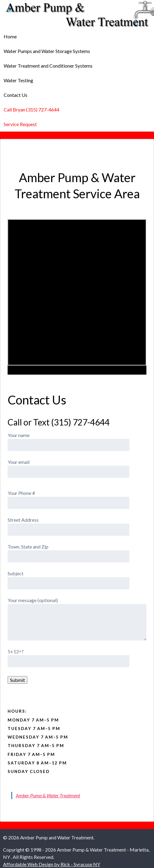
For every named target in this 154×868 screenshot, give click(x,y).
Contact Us (16, 95)
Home (10, 36)
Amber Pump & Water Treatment (48, 795)
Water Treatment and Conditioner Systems (48, 66)
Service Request (20, 124)
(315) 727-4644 (80, 422)
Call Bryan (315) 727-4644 (32, 109)
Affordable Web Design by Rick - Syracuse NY (52, 864)
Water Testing (18, 80)
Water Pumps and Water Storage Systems (47, 51)
